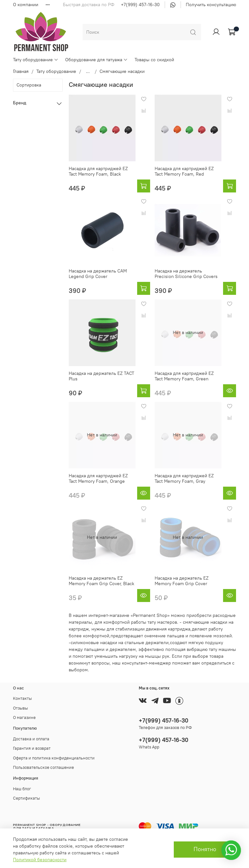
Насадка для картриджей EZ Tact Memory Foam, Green (184, 376)
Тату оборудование (36, 60)
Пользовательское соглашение (43, 767)
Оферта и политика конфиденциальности (54, 758)
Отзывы (20, 708)
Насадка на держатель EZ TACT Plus (101, 376)
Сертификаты (26, 798)
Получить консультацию (211, 5)
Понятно (205, 849)
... (88, 71)
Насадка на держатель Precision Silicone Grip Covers (186, 274)
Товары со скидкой (154, 60)
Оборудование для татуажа (96, 60)
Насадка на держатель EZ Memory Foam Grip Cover (182, 581)
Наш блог (22, 789)
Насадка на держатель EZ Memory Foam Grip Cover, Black (101, 581)
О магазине (24, 718)
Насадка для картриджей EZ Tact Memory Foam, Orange (98, 479)
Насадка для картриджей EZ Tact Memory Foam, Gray (184, 479)
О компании (26, 5)
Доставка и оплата (31, 739)
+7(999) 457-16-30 (140, 5)
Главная (21, 71)
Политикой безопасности (40, 860)
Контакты (22, 698)
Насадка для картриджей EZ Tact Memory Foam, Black (98, 171)
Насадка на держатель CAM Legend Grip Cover (98, 274)
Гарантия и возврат (32, 748)
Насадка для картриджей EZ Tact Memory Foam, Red (184, 171)
